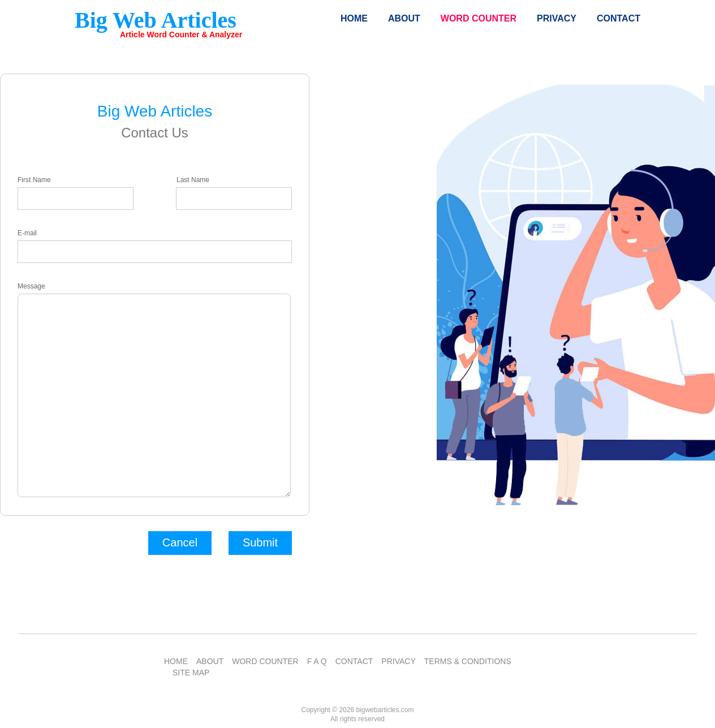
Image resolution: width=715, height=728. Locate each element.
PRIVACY (398, 661)
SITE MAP (191, 673)
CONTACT (354, 661)
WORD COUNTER (265, 661)
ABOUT (210, 661)
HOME (176, 661)
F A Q (317, 661)
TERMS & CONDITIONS (468, 661)
